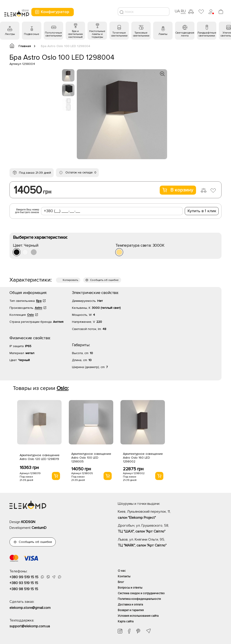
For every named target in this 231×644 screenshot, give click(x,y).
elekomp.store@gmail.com (30, 608)
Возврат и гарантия (131, 610)
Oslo (30, 315)
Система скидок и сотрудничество (141, 593)
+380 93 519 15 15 (24, 583)
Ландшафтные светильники (207, 34)
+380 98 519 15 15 (24, 589)
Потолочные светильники (53, 34)
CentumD (39, 528)
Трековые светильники (141, 34)
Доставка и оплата (130, 605)
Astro (38, 308)
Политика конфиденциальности (139, 599)
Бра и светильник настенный (75, 34)
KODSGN (28, 522)
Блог (121, 582)
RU (183, 11)
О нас (122, 571)
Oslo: (63, 388)
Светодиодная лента (185, 34)
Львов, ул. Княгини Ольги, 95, (170, 543)
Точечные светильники (119, 34)
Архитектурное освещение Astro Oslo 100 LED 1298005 (91, 458)
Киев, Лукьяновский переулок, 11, (170, 515)
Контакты (124, 576)
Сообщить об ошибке (104, 280)
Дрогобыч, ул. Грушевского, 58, (170, 529)
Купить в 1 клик (202, 211)
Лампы (163, 34)
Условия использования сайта (138, 616)
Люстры (10, 34)
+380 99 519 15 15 (24, 577)
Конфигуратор (52, 12)
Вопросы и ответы (130, 588)
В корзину (178, 190)
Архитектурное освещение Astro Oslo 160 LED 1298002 (143, 458)
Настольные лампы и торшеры (97, 34)
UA (177, 11)
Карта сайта (126, 621)
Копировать (70, 280)
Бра (39, 301)
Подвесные (32, 34)
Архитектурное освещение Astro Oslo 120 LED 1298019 (40, 457)
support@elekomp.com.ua (30, 626)
